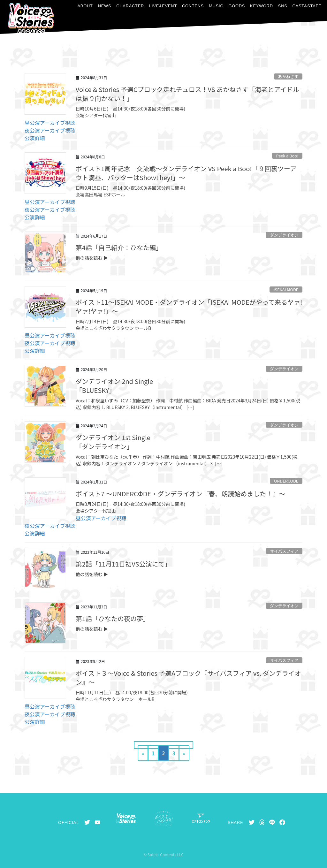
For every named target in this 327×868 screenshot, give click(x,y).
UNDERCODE (286, 481)
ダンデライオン (284, 235)
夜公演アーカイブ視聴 (50, 130)
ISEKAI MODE (286, 289)
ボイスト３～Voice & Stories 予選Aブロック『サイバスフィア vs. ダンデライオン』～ (188, 678)
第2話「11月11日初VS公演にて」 (123, 564)
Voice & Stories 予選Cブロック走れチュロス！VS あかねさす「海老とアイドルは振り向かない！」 (187, 94)
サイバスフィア (284, 551)
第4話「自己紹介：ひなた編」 (119, 247)
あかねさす (288, 76)
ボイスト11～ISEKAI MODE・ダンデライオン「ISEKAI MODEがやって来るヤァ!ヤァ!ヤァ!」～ (189, 306)
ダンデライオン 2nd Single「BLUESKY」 (114, 386)
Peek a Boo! (287, 156)
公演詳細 (35, 138)
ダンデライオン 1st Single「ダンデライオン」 (113, 442)
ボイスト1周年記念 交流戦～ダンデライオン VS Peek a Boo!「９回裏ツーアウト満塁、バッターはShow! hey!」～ (186, 173)
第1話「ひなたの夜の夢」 (113, 618)
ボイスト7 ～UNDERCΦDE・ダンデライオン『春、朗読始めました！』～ (180, 494)
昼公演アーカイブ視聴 (50, 123)
